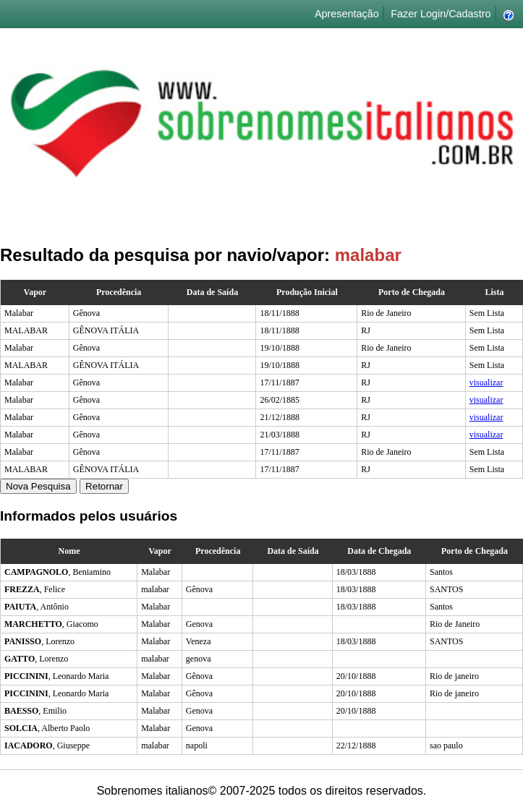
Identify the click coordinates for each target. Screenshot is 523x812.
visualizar (486, 383)
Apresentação (347, 14)
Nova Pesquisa (38, 486)
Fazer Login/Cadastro (441, 14)
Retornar (104, 486)
